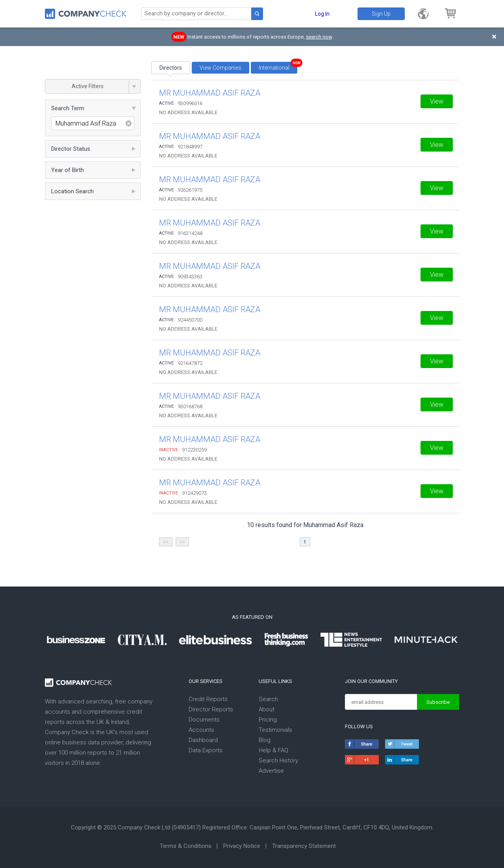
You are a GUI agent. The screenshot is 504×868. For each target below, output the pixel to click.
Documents (204, 720)
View (437, 101)
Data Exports (206, 750)
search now (319, 37)
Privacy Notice (242, 846)
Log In (322, 14)
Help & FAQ (273, 750)
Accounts (201, 730)
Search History (278, 761)
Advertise (271, 771)
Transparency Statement (304, 846)
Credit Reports (208, 699)
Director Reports (211, 709)
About (267, 709)
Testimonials (275, 730)
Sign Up (381, 14)
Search (268, 699)
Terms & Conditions (186, 846)
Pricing (268, 720)
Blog (265, 740)
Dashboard (203, 740)
